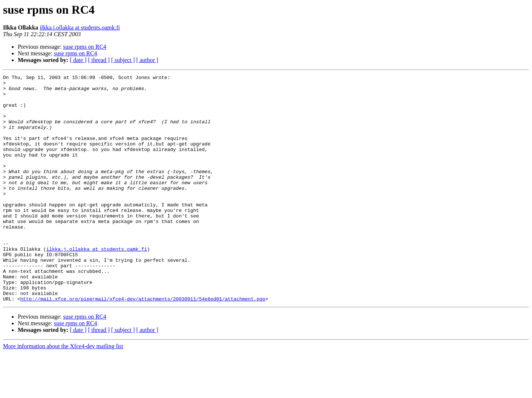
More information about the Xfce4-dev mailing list (63, 392)
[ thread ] (99, 60)
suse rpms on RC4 (85, 47)
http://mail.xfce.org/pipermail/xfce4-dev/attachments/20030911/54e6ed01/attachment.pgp (143, 344)
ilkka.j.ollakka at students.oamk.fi (80, 28)
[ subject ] (123, 60)
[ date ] (78, 60)
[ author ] (147, 60)
